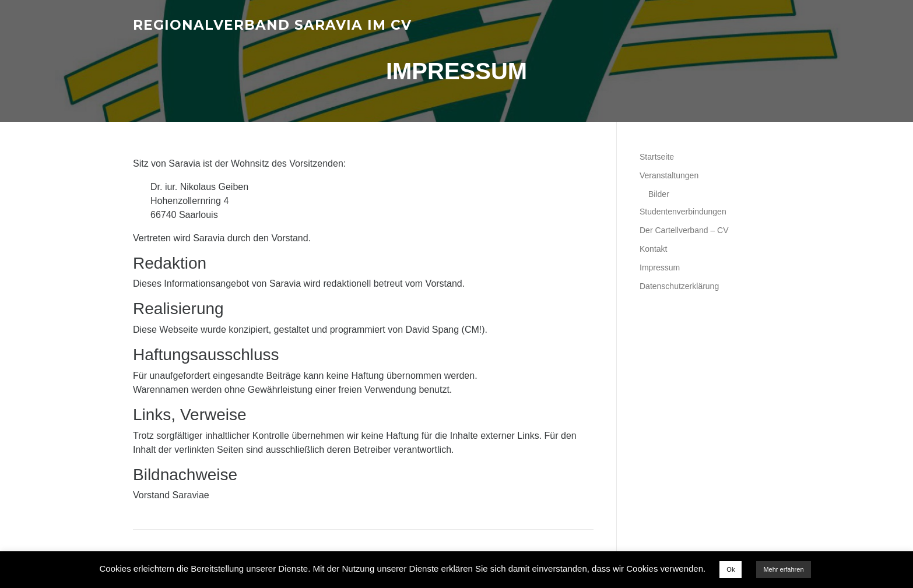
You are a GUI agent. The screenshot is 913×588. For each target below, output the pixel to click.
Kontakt (653, 249)
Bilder (659, 194)
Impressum (660, 267)
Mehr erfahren (783, 569)
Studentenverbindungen (683, 212)
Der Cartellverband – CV (684, 230)
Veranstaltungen (669, 175)
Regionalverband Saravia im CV (272, 24)
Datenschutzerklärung (679, 286)
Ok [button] (731, 569)
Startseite (657, 157)
